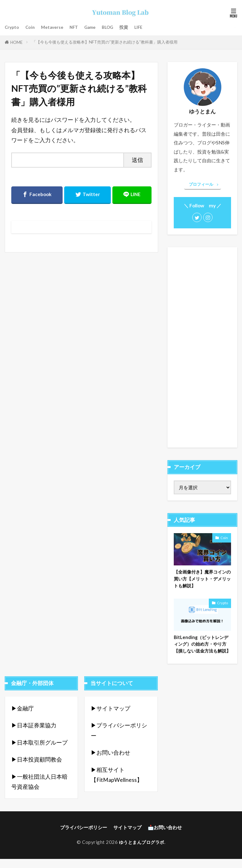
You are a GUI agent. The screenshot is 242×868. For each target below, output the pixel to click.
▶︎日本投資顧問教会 (37, 769)
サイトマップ (127, 837)
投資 (134, 27)
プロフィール (201, 184)
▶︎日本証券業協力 (34, 735)
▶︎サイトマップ (111, 718)
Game (97, 27)
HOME (16, 42)
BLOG (116, 27)
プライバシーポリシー (84, 837)
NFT (79, 27)
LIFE (150, 27)
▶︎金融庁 (23, 718)
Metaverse (55, 27)
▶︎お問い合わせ (111, 762)
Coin (32, 27)
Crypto (13, 27)
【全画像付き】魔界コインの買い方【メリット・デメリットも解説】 (202, 579)
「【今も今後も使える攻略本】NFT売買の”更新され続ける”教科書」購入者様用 (105, 42)
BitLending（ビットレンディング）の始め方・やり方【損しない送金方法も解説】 (202, 650)
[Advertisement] (202, 347)
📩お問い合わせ (165, 837)
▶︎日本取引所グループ (39, 752)
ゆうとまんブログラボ (142, 852)
